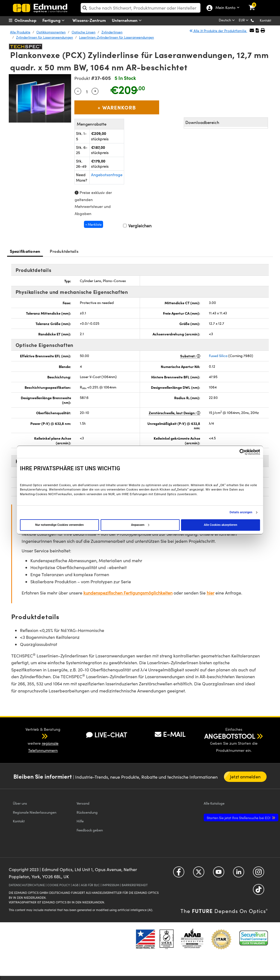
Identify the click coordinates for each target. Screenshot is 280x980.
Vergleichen (137, 226)
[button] (257, 20)
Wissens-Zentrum (89, 20)
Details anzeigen (241, 512)
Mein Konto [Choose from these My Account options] (224, 8)
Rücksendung (87, 812)
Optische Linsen (84, 32)
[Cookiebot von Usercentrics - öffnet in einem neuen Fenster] (236, 452)
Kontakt (266, 20)
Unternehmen (128, 20)
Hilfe (80, 821)
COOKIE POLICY (59, 885)
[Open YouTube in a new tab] (219, 874)
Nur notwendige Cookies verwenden (59, 525)
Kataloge (214, 803)
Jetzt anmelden (245, 777)
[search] (141, 8)
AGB (75, 885)
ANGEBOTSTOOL (230, 736)
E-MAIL (170, 734)
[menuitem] (29, 20)
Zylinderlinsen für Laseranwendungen (45, 37)
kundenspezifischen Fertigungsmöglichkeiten (128, 593)
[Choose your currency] (244, 21)
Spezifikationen (25, 251)
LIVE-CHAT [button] (107, 735)
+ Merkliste (94, 224)
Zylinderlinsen (112, 32)
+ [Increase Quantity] (95, 91)
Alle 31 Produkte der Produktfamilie (218, 31)
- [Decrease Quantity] (78, 91)
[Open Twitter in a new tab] (199, 874)
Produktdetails (64, 251)
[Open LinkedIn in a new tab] (239, 874)
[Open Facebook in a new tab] (179, 874)
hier (211, 593)
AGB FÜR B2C (90, 885)
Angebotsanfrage (107, 175)
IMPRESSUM (111, 885)
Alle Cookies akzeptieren (220, 525)
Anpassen (140, 525)
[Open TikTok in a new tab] (259, 891)
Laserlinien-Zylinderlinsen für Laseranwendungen (116, 37)
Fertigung (55, 20)
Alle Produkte (20, 32)
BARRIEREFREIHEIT (135, 885)
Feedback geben (90, 830)
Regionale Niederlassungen (35, 812)
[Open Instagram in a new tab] (259, 874)
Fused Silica (218, 356)
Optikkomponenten (51, 32)
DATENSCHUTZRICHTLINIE (27, 885)
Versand (83, 803)
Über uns (20, 803)
